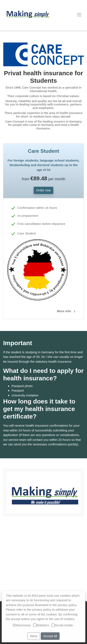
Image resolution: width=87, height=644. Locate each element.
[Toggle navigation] (79, 15)
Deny (34, 636)
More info (67, 311)
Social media (62, 625)
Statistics (41, 625)
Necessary (22, 625)
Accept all (50, 636)
